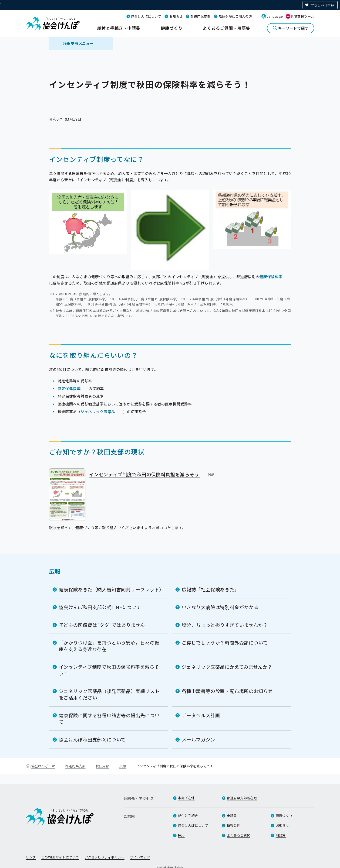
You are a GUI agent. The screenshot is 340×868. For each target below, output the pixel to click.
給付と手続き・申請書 (119, 28)
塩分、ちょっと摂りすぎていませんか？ (225, 625)
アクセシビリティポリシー (105, 857)
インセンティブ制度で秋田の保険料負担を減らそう (152, 474)
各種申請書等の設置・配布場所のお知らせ (227, 691)
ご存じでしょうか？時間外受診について (225, 643)
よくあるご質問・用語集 (226, 28)
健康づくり (172, 28)
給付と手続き (188, 816)
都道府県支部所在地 (242, 798)
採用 (181, 835)
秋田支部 (102, 766)
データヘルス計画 (201, 715)
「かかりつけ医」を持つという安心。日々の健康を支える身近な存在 (109, 646)
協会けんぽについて (146, 16)
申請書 (232, 816)
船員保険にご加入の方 (235, 16)
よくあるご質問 (239, 835)
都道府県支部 (200, 16)
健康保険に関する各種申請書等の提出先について (109, 719)
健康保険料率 (271, 276)
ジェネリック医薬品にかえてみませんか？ (227, 667)
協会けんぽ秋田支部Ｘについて (92, 739)
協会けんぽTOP (43, 766)
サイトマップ (140, 857)
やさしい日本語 (322, 5)
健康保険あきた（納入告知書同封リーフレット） (111, 589)
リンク (31, 857)
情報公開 (234, 825)
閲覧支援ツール (303, 16)
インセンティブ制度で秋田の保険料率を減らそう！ (109, 670)
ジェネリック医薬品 (98, 411)
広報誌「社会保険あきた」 (210, 589)
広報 (55, 571)
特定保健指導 (69, 388)
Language (275, 16)
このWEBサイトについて (60, 857)
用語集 (281, 835)
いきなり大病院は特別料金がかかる (220, 607)
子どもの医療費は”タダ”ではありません (102, 625)
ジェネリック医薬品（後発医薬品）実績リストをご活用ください (109, 694)
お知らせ (176, 16)
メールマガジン (199, 739)
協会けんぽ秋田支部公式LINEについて (100, 607)
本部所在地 (186, 798)
